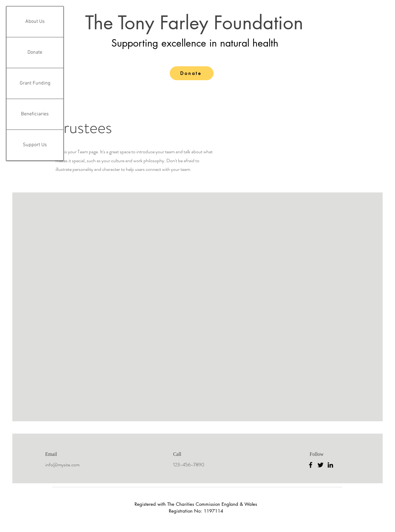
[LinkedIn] (330, 465)
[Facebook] (311, 465)
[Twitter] (320, 465)
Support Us (35, 145)
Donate (35, 52)
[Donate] (192, 73)
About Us (35, 22)
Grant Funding (35, 83)
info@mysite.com (62, 465)
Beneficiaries (35, 114)
